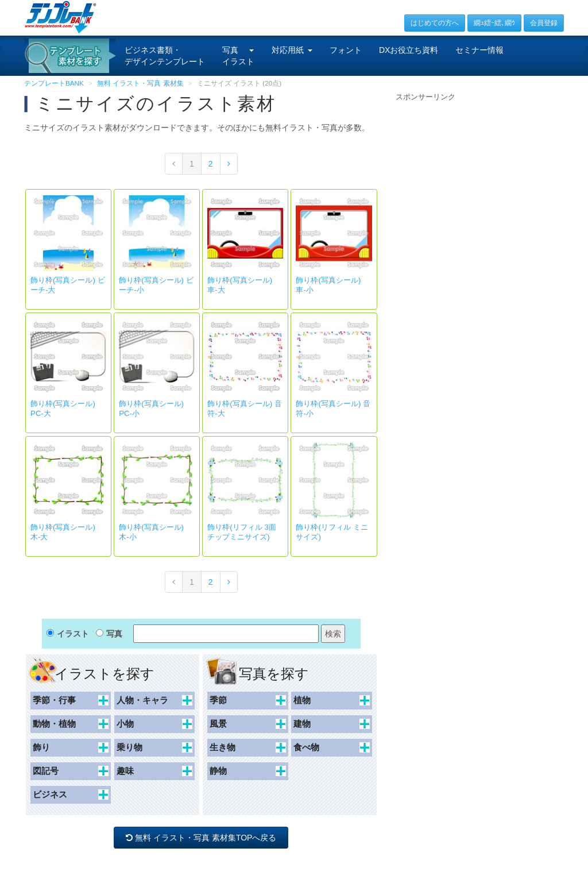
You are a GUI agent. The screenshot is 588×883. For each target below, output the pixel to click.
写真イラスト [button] (238, 56)
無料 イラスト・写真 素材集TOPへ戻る (201, 838)
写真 (114, 634)
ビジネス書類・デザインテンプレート (165, 56)
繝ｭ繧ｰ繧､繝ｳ (494, 23)
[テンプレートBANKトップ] (61, 17)
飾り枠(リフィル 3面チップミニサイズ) (242, 532)
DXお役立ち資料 (409, 50)
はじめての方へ (435, 23)
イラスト (73, 634)
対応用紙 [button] (292, 50)
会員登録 (544, 23)
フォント (346, 50)
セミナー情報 (479, 50)
